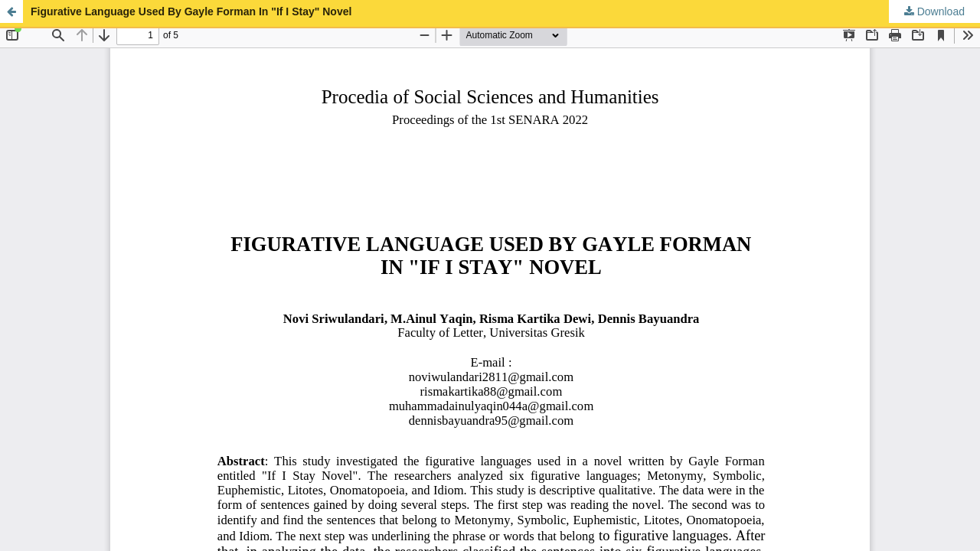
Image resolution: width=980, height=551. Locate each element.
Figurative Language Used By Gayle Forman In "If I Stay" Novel (191, 11)
